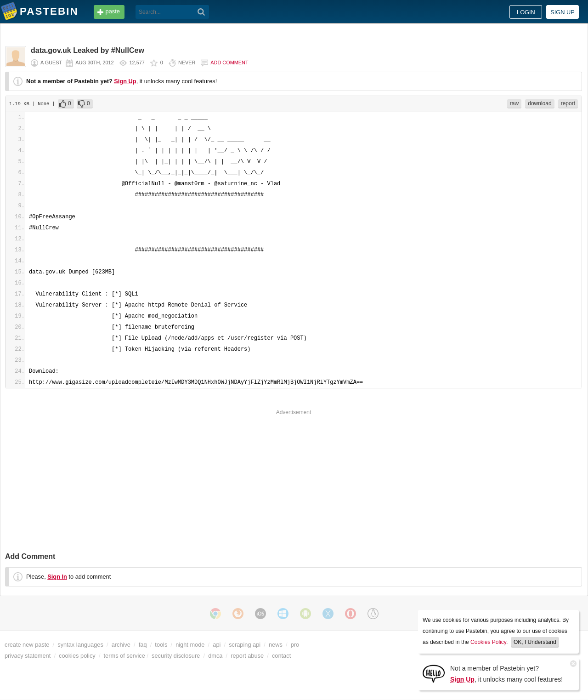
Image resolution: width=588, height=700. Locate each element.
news (276, 645)
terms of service (124, 656)
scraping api (245, 645)
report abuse (247, 656)
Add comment (229, 63)
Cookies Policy (488, 642)
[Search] (201, 12)
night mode (190, 645)
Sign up (563, 12)
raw (514, 103)
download (540, 103)
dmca (215, 656)
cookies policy (77, 656)
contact (281, 656)
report (568, 103)
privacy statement (28, 656)
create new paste (27, 645)
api (217, 645)
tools (161, 645)
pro (295, 645)
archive (121, 645)
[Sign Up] (434, 673)
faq (143, 645)
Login (526, 12)
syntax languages (80, 645)
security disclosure (176, 656)
